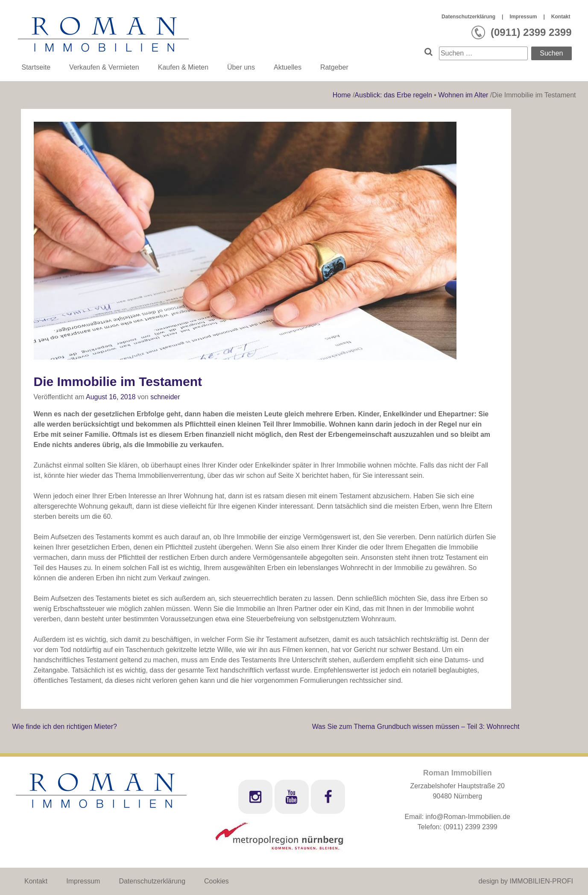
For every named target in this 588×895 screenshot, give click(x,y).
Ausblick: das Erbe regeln (393, 95)
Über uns (241, 67)
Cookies (216, 881)
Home (343, 95)
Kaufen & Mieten (183, 67)
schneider (165, 397)
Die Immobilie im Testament (118, 382)
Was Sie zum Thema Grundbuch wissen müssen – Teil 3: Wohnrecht (416, 727)
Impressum (523, 17)
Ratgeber (334, 67)
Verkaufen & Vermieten (104, 67)
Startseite (36, 67)
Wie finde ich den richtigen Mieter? (65, 727)
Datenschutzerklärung (468, 17)
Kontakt (561, 17)
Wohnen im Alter (463, 95)
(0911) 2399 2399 (470, 827)
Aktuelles (288, 67)
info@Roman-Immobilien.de (468, 817)
